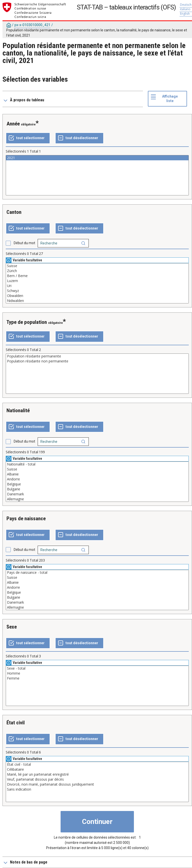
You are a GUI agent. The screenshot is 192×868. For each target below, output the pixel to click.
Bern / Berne (97, 276)
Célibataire (97, 769)
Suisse (97, 266)
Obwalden (97, 296)
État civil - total (97, 764)
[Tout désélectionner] (79, 138)
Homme (97, 673)
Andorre (97, 479)
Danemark (97, 494)
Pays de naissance (26, 519)
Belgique (97, 484)
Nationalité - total (97, 464)
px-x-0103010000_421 (32, 25)
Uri (97, 286)
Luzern (97, 281)
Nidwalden (97, 301)
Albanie (97, 474)
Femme (97, 678)
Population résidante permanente (97, 356)
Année (13, 124)
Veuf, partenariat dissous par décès (97, 779)
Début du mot (24, 243)
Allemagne (97, 499)
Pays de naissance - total (97, 573)
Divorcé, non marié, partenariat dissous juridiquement (97, 784)
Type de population (27, 322)
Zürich (97, 271)
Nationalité (18, 410)
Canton (14, 212)
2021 (97, 158)
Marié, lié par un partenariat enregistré (97, 774)
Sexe (12, 627)
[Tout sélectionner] (28, 138)
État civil (16, 723)
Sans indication (97, 789)
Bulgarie (97, 489)
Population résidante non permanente (97, 361)
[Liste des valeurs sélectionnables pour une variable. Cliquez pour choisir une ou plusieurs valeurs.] (97, 175)
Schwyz (97, 291)
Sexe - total (97, 668)
